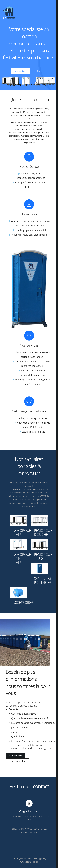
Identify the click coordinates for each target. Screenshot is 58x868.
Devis (39, 71)
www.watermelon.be (29, 862)
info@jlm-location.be (29, 811)
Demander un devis (17, 761)
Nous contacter (21, 71)
